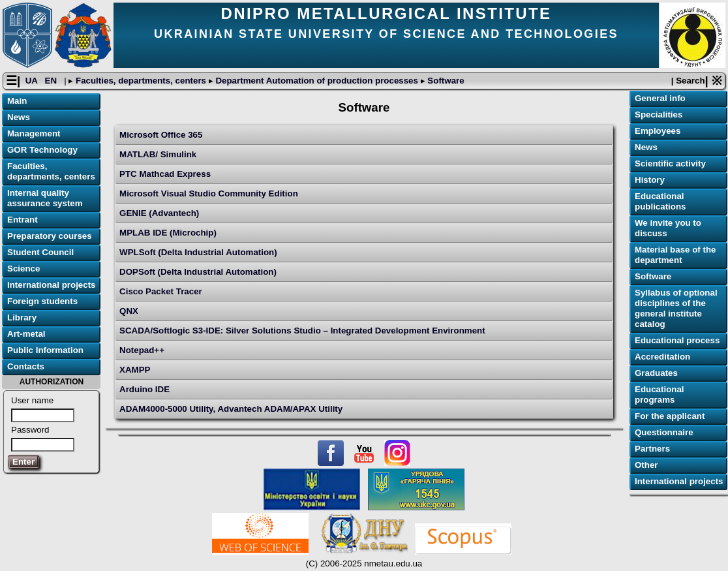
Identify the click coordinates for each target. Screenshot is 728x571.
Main (17, 101)
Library (22, 317)
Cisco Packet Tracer (161, 291)
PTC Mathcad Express (165, 174)
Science (23, 269)
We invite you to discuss (668, 228)
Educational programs (660, 394)
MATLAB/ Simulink (158, 154)
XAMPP (135, 370)
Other (646, 465)
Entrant (23, 220)
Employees (658, 131)
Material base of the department (675, 255)
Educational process (677, 340)
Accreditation (662, 357)
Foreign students (42, 301)
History (650, 180)
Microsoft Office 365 (161, 135)
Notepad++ (142, 350)
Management (34, 133)
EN (52, 81)
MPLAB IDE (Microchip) (168, 233)
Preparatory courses (50, 236)
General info (660, 98)
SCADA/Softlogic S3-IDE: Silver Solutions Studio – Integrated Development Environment (302, 331)
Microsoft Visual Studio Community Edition (209, 193)
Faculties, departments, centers (141, 81)
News (19, 117)
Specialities (659, 115)
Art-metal (26, 334)
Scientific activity (670, 163)
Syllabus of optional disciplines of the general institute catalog (676, 308)
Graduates (656, 373)
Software (445, 81)
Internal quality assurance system (45, 198)
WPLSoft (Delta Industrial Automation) (198, 252)
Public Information (45, 350)
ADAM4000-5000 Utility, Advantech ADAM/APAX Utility (231, 409)
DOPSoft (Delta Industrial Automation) (198, 272)
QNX (129, 311)
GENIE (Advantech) (159, 213)
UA (33, 81)
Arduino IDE (144, 389)
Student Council (40, 252)
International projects (52, 285)
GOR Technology (42, 150)
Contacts (26, 366)
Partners (652, 449)
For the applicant (670, 416)
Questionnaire (664, 432)
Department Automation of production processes (317, 81)
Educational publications (660, 201)
